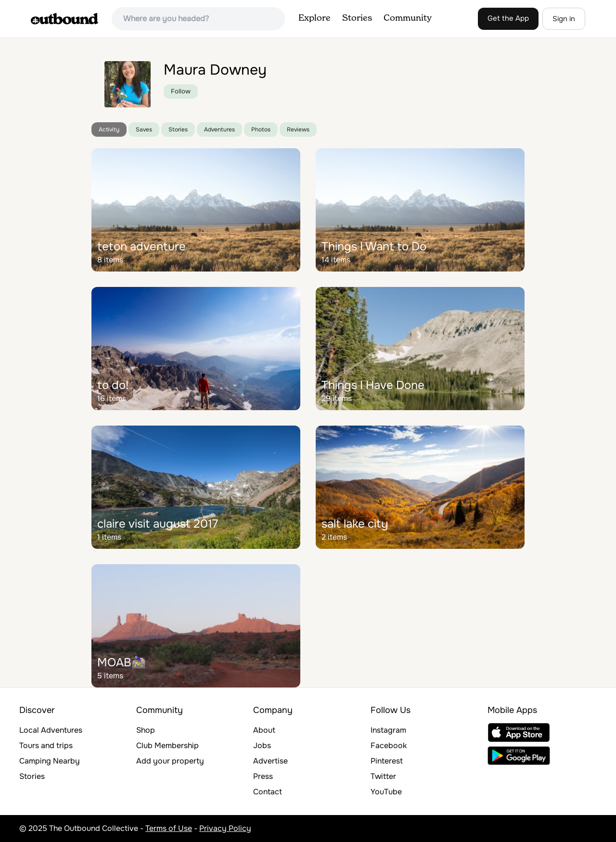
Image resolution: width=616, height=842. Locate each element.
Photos (261, 130)
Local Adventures (51, 730)
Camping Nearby (50, 761)
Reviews (298, 130)
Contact (268, 792)
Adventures (219, 130)
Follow (181, 91)
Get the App (508, 18)
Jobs (262, 745)
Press (263, 776)
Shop (146, 730)
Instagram (388, 730)
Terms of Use (169, 828)
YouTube (386, 792)
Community (408, 18)
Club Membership (167, 745)
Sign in (564, 19)
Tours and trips (46, 745)
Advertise (270, 761)
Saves (144, 130)
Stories (357, 18)
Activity (109, 130)
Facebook (389, 745)
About (264, 730)
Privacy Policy (225, 828)
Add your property (170, 761)
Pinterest (387, 761)
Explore (314, 18)
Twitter (383, 776)
